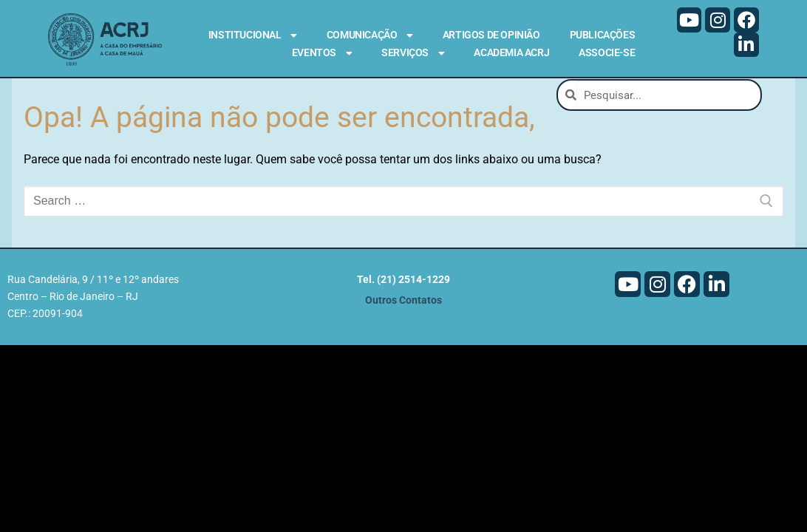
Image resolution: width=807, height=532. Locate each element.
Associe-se (607, 52)
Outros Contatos (403, 300)
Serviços (413, 53)
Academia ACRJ (511, 52)
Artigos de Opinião (491, 35)
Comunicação (370, 35)
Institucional (253, 35)
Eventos (322, 53)
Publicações (603, 35)
